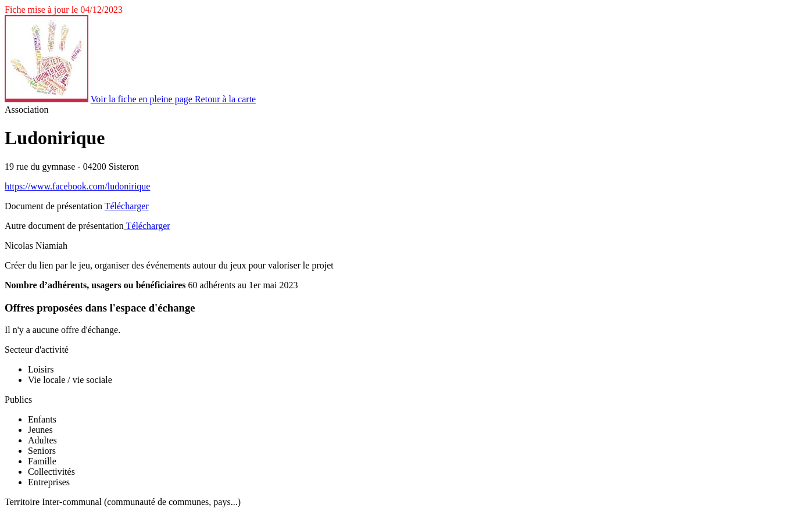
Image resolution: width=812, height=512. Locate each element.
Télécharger (127, 206)
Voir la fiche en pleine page (143, 99)
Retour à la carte (225, 99)
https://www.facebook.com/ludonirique (77, 186)
